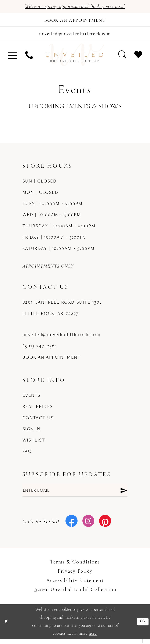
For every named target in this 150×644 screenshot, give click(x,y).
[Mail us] (75, 36)
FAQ (27, 454)
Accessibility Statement (75, 586)
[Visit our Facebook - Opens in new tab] (72, 526)
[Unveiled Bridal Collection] (75, 58)
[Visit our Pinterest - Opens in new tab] (105, 526)
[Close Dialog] (7, 626)
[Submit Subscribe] (123, 494)
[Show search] (122, 58)
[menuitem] (12, 58)
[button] (12, 58)
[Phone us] (29, 58)
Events (32, 398)
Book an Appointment (52, 360)
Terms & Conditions (75, 567)
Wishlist (34, 443)
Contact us (38, 421)
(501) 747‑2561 (40, 349)
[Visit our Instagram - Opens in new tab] (88, 526)
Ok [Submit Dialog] (142, 626)
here (93, 638)
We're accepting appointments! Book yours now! (75, 7)
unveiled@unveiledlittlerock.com (62, 338)
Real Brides (38, 410)
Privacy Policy (75, 576)
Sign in (32, 432)
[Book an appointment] (75, 21)
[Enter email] (75, 494)
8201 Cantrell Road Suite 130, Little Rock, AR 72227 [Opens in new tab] (62, 311)
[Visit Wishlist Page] (138, 58)
